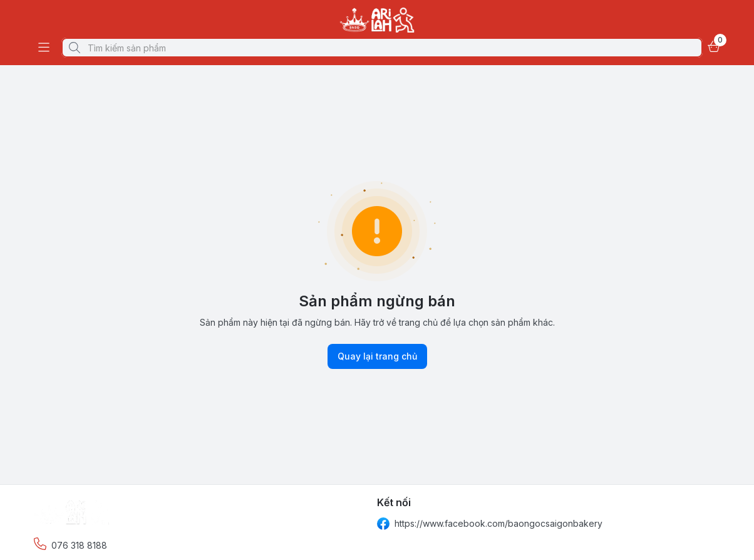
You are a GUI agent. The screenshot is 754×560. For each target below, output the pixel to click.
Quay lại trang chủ (377, 356)
